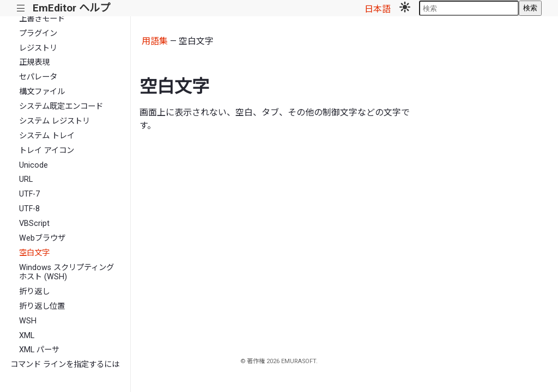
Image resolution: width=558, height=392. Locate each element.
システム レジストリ (54, 121)
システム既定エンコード (61, 106)
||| (21, 8)
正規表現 (34, 62)
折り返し (34, 292)
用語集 (155, 41)
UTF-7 (29, 194)
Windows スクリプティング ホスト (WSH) (66, 272)
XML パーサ (39, 350)
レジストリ (38, 48)
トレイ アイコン (47, 151)
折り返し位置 (42, 306)
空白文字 (34, 253)
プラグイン (38, 33)
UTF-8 (29, 209)
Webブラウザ (42, 238)
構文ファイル (42, 92)
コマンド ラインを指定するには (65, 365)
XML (27, 336)
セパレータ (38, 77)
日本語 (378, 9)
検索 (530, 8)
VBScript (34, 223)
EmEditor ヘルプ (71, 8)
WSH (28, 321)
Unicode (34, 165)
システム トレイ (47, 136)
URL (26, 179)
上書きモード (42, 19)
